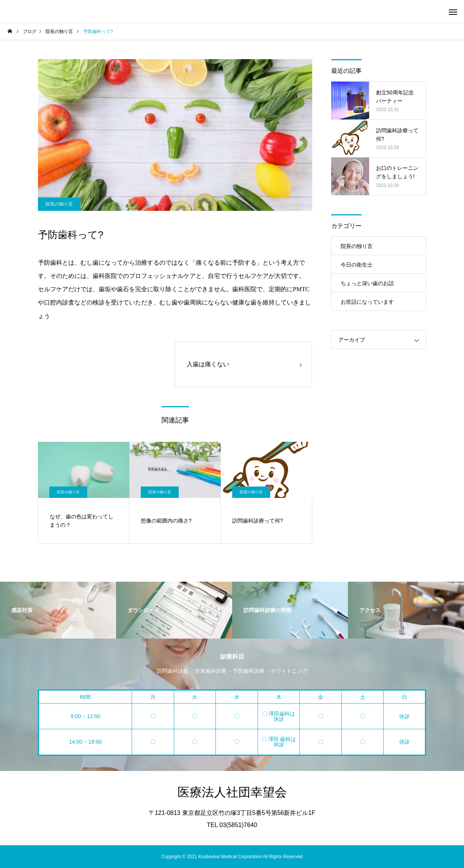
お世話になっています (367, 302)
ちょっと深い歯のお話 (367, 283)
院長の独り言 (59, 204)
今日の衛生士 (357, 265)
